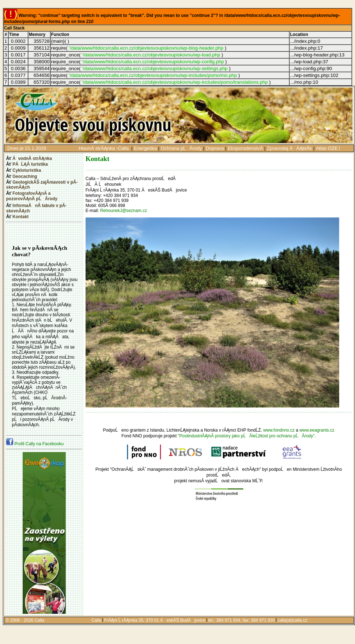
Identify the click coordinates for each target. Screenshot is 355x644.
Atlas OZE (327, 148)
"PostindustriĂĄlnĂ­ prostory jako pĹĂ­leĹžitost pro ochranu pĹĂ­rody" (246, 436)
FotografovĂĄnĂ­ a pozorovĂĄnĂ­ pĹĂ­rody (32, 196)
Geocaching (25, 176)
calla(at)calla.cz (292, 620)
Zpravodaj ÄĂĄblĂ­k (290, 148)
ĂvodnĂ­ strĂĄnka (32, 158)
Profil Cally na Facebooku (35, 444)
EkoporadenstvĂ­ (245, 148)
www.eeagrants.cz (317, 430)
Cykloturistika (27, 170)
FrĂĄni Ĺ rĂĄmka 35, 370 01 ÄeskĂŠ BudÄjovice (155, 620)
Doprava (215, 148)
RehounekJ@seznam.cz (124, 211)
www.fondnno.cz (279, 430)
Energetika (146, 148)
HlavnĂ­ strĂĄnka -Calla (104, 148)
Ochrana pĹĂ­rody (181, 148)
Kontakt (21, 217)
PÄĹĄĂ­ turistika (30, 164)
